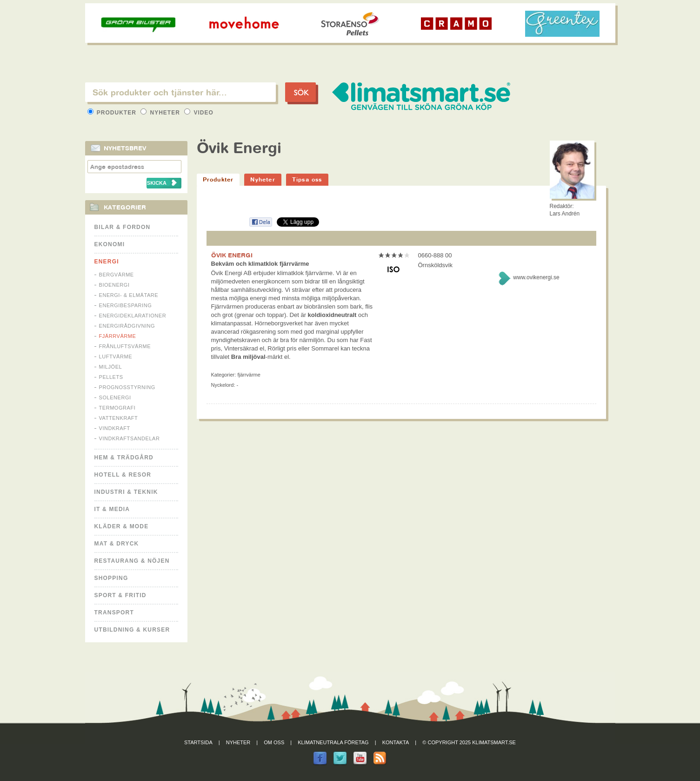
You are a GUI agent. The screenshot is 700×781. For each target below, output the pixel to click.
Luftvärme (116, 357)
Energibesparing (126, 305)
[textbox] (180, 92)
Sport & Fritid (120, 595)
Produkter (113, 113)
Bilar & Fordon (123, 227)
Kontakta (396, 742)
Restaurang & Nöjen (132, 561)
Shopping (111, 578)
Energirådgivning (127, 326)
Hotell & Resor (123, 475)
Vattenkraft (119, 418)
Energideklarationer (133, 316)
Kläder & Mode (122, 526)
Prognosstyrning (127, 387)
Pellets (111, 377)
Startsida (198, 742)
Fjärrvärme (118, 336)
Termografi (117, 408)
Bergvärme (117, 275)
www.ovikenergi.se (536, 277)
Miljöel (111, 367)
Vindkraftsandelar (130, 438)
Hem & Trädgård (124, 458)
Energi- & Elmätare (129, 295)
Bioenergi (114, 285)
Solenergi (115, 397)
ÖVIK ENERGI (232, 255)
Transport (114, 613)
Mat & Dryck (117, 544)
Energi (107, 262)
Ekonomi (110, 244)
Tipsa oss (307, 179)
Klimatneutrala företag (333, 742)
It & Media (112, 509)
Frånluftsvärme (125, 346)
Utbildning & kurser (132, 630)
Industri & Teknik (126, 492)
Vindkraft (115, 428)
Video (199, 113)
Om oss (274, 742)
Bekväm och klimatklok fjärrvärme (260, 264)
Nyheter (161, 113)
